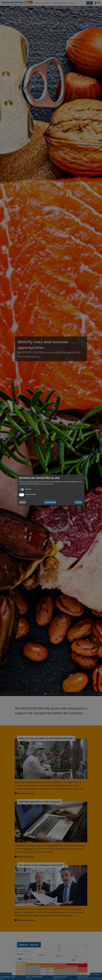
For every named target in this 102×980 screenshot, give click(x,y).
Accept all (78, 502)
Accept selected (50, 502)
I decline (22, 502)
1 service (29, 491)
